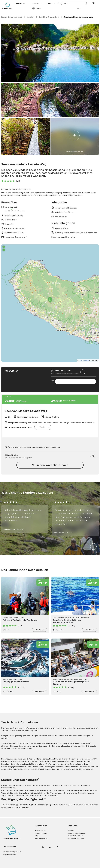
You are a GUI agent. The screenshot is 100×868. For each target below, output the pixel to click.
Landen (30, 17)
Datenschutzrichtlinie (75, 836)
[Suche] (74, 3)
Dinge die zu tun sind (12, 17)
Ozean (55, 618)
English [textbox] (43, 427)
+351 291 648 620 (8, 852)
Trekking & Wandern (49, 17)
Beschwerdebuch (41, 833)
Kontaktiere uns (41, 831)
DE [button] (78, 8)
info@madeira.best (9, 855)
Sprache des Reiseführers (18, 427)
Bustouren (83, 680)
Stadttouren (64, 680)
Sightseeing (74, 680)
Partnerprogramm (41, 838)
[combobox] (43, 428)
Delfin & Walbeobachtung (68, 618)
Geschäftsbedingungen (76, 838)
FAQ (37, 836)
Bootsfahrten (83, 618)
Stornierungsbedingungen (77, 833)
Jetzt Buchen (39, 630)
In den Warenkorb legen (50, 466)
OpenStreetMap (84, 361)
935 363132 (19, 852)
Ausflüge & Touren (16, 680)
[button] (27, 3)
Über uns (71, 831)
